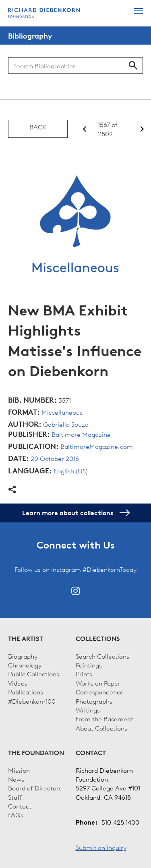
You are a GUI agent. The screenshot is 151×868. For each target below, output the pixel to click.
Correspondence (100, 692)
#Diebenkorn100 (32, 701)
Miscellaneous (62, 412)
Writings (88, 710)
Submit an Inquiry (101, 847)
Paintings (89, 665)
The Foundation (36, 753)
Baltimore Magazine (81, 434)
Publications (26, 692)
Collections (98, 639)
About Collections (101, 728)
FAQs (16, 815)
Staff (15, 797)
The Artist (26, 639)
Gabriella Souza (66, 424)
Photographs (94, 701)
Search (133, 66)
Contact (20, 806)
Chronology (25, 665)
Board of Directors (35, 788)
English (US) (71, 471)
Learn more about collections (75, 513)
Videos (18, 683)
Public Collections (34, 674)
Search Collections (102, 656)
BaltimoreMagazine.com (97, 446)
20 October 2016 (55, 458)
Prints (84, 674)
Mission (19, 770)
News (16, 779)
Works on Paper (98, 683)
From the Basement (104, 719)
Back (38, 127)
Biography (23, 656)
